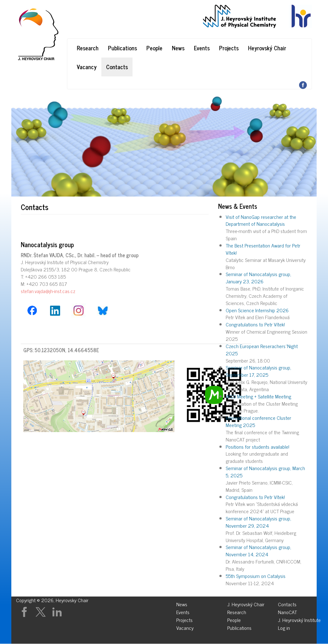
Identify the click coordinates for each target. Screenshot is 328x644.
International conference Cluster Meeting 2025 (258, 421)
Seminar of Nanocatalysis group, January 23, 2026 (258, 278)
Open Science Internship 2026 (257, 310)
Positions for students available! (257, 447)
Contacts (117, 67)
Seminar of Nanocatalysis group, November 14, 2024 (258, 550)
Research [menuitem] (237, 611)
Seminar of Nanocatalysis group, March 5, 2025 (265, 472)
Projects (229, 48)
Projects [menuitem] (184, 619)
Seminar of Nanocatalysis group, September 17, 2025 (258, 371)
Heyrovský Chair (267, 48)
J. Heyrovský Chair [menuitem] (246, 603)
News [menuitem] (182, 603)
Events (202, 48)
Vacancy (87, 67)
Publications (122, 48)
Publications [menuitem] (239, 627)
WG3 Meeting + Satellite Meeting (258, 396)
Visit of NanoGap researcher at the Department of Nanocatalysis (261, 220)
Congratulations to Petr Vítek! (255, 324)
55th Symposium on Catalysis (256, 576)
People (154, 48)
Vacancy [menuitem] (185, 627)
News (178, 48)
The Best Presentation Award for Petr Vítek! (263, 249)
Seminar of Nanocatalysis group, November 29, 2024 (258, 522)
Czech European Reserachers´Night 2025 (262, 350)
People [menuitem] (234, 619)
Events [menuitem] (183, 611)
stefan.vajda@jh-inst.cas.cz (48, 291)
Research (88, 48)
